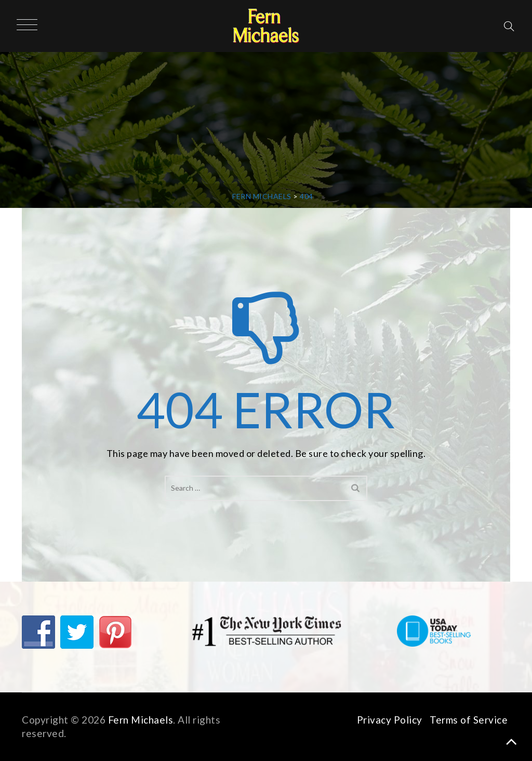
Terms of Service (469, 720)
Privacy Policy (390, 720)
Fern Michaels (141, 720)
